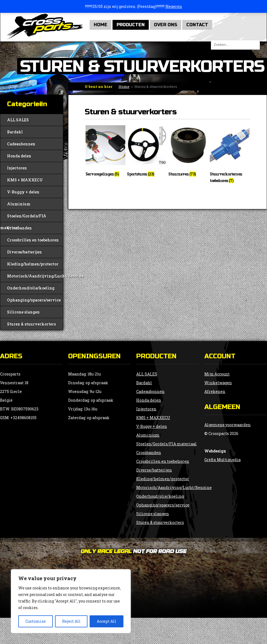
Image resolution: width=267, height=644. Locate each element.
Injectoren (17, 168)
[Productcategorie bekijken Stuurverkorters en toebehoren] (230, 156)
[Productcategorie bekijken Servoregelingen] (105, 152)
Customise (36, 621)
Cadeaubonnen (21, 144)
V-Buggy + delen (23, 192)
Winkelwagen (218, 383)
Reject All (71, 621)
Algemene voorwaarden (227, 425)
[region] (71, 601)
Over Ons (166, 25)
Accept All (107, 621)
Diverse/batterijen (25, 252)
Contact (197, 25)
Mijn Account (217, 374)
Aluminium (19, 204)
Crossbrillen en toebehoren (33, 240)
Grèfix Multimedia (222, 460)
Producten (131, 25)
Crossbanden (19, 228)
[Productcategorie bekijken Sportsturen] (147, 152)
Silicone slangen (23, 312)
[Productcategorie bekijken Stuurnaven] (188, 152)
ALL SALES (18, 120)
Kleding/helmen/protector (33, 264)
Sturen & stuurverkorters (31, 324)
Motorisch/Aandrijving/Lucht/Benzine (35, 276)
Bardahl (15, 132)
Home (101, 25)
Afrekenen (215, 391)
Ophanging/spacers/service (34, 300)
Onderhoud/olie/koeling (31, 288)
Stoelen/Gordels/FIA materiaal (23, 218)
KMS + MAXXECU (25, 180)
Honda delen (19, 156)
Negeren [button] (174, 6)
